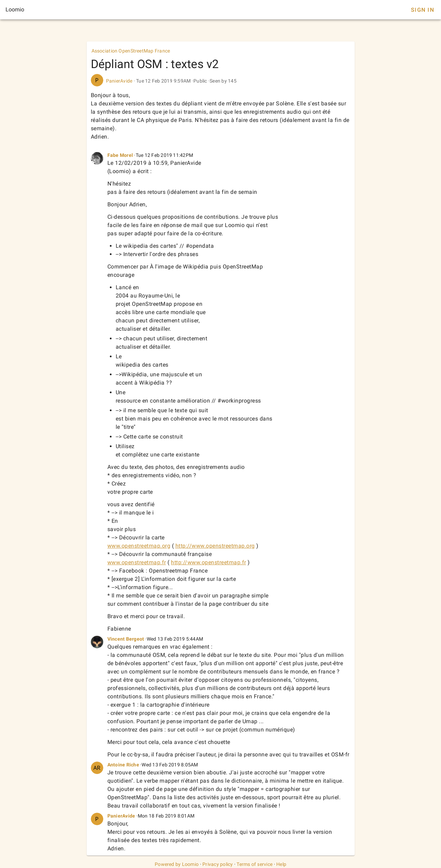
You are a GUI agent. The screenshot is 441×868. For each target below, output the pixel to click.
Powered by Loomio (177, 864)
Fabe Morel (120, 155)
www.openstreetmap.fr (137, 562)
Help (281, 864)
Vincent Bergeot (126, 639)
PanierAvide (119, 81)
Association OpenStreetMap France (131, 51)
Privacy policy (218, 864)
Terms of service (255, 864)
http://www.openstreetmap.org (215, 546)
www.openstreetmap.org (139, 546)
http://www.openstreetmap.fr (209, 562)
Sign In (423, 10)
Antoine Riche (123, 765)
